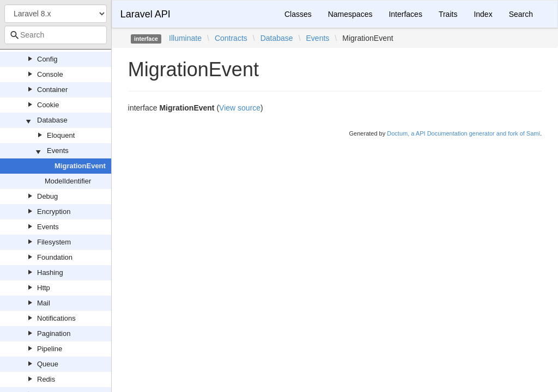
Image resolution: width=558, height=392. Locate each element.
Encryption (54, 212)
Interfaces (405, 14)
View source (240, 108)
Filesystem (54, 242)
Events (58, 151)
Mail (44, 303)
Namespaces (350, 14)
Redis (46, 379)
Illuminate (185, 38)
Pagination (54, 333)
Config (47, 59)
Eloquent (61, 135)
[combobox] (56, 35)
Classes (298, 14)
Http (44, 288)
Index (483, 14)
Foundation (55, 257)
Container (52, 90)
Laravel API (145, 14)
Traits (448, 14)
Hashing (50, 272)
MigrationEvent (80, 166)
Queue (48, 364)
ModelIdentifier (68, 181)
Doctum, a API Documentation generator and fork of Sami (463, 133)
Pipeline (50, 349)
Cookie (48, 105)
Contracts (231, 38)
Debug (47, 196)
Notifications (56, 318)
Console (50, 74)
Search (521, 14)
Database (52, 120)
